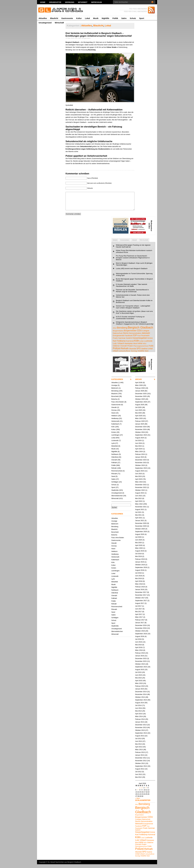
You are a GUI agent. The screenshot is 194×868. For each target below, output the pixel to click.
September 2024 (141, 439)
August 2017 (140, 607)
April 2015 (139, 684)
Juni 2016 (139, 646)
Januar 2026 (140, 395)
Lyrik (113, 447)
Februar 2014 (140, 723)
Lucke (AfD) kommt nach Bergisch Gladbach (132, 272)
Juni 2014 (139, 712)
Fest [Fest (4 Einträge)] (139, 339)
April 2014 (139, 717)
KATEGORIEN (117, 383)
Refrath (114, 472)
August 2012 (140, 773)
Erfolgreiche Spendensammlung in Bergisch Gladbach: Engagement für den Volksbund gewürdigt (135, 327)
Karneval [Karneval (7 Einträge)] (130, 345)
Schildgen (115, 486)
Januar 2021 (140, 524)
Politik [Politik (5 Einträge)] (151, 350)
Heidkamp (115, 422)
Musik (96, 18)
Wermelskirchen (117, 499)
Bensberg (115, 395)
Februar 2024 (140, 458)
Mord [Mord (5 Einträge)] (135, 347)
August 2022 (140, 497)
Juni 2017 (139, 613)
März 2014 (139, 720)
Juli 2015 (138, 676)
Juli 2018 (138, 577)
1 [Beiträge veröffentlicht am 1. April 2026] (140, 791)
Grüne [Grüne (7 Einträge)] (150, 342)
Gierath (114, 411)
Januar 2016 (140, 659)
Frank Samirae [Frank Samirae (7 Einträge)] (119, 342)
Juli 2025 (138, 411)
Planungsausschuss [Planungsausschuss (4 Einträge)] (141, 350)
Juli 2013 (138, 742)
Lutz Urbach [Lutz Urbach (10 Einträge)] (119, 347)
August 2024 (140, 441)
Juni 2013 (139, 745)
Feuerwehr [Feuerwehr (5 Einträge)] (145, 339)
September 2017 (141, 604)
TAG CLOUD (144, 244)
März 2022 (139, 508)
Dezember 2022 (141, 488)
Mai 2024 (139, 450)
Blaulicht (54, 18)
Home (43, 2)
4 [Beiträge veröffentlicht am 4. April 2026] (146, 791)
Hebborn (115, 419)
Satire (124, 18)
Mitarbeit (83, 2)
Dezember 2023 (141, 464)
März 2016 (139, 654)
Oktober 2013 (140, 734)
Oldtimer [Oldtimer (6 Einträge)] (116, 350)
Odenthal (115, 461)
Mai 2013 (139, 748)
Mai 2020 (139, 546)
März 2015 (139, 687)
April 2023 (139, 483)
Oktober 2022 (140, 494)
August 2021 (140, 513)
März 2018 (139, 588)
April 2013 (139, 751)
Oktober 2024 (140, 436)
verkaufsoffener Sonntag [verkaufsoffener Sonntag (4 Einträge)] (128, 355)
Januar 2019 (140, 566)
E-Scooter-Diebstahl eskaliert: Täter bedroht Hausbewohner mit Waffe (132, 289)
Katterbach (115, 428)
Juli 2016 (138, 643)
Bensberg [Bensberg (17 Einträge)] (122, 331)
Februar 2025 (140, 425)
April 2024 (139, 453)
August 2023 (140, 475)
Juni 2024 (139, 447)
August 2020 (140, 538)
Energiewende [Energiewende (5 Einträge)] (119, 339)
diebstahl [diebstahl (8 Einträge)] (146, 337)
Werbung (70, 2)
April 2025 (139, 419)
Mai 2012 (139, 781)
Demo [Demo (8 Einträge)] (126, 337)
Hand (113, 417)
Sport (142, 18)
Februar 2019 (140, 563)
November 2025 (141, 400)
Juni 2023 (139, 477)
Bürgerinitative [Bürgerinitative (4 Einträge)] (118, 334)
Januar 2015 (140, 693)
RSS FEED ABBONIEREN (138, 9)
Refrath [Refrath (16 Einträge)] (125, 352)
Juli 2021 (138, 516)
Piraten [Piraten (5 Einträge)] (130, 350)
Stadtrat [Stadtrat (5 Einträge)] (144, 352)
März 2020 (139, 552)
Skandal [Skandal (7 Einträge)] (133, 352)
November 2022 (141, 491)
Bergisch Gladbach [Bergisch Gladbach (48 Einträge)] (140, 331)
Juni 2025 (139, 414)
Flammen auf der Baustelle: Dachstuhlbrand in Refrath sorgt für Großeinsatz (132, 294)
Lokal (87, 18)
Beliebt (115, 244)
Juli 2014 (138, 709)
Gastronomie (67, 18)
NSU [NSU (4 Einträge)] (145, 347)
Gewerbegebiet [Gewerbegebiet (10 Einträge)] (140, 342)
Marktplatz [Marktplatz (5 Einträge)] (129, 347)
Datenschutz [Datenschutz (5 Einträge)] (118, 337)
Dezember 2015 (141, 662)
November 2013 (141, 731)
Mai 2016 (139, 648)
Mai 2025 (139, 417)
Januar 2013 (140, 759)
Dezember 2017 (141, 596)
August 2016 (140, 640)
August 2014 (140, 706)
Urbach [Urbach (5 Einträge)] (116, 355)
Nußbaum (115, 458)
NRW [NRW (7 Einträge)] (140, 347)
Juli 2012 (138, 775)
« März (138, 802)
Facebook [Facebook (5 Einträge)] (128, 339)
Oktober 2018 (140, 568)
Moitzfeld (115, 450)
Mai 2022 (139, 502)
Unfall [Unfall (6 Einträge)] (150, 352)
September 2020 (141, 535)
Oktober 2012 (140, 767)
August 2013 (140, 739)
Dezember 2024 (141, 430)
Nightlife (105, 18)
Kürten (114, 436)
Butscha (114, 403)
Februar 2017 (140, 624)
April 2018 (139, 585)
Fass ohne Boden (118, 406)
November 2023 (141, 466)
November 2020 (141, 530)
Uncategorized (45, 23)
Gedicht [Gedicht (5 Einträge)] (129, 342)
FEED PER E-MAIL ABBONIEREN (135, 12)
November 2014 (141, 698)
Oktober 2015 (140, 668)
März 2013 (139, 753)
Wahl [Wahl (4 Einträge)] (147, 355)
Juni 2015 (139, 679)
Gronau (114, 414)
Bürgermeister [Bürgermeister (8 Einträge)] (130, 334)
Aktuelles (43, 18)
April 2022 (139, 505)
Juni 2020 (139, 544)
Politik (115, 18)
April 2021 (139, 521)
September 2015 (141, 671)
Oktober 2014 (140, 701)
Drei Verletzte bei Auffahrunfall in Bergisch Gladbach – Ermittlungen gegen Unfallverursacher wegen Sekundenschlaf (99, 35)
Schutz (133, 18)
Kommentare (125, 244)
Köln (113, 430)
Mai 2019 (139, 560)
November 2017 (141, 599)
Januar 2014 (140, 726)
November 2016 (141, 632)
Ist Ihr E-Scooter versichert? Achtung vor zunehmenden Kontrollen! (130, 321)
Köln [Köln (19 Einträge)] (137, 344)
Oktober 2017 (140, 602)
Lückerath (115, 444)
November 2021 (141, 510)
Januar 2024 (140, 461)
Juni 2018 (139, 579)
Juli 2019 (138, 557)
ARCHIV (139, 383)
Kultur (79, 18)
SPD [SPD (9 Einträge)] (139, 352)
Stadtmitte (115, 494)
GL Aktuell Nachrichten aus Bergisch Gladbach (64, 866)
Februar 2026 (140, 392)
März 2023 (139, 486)
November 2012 (141, 764)
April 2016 (139, 651)
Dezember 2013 (141, 728)
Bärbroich (115, 392)
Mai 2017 (139, 615)
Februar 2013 (140, 756)
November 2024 (141, 433)
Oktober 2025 (140, 403)
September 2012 (141, 770)
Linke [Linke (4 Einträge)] (142, 345)
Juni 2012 (139, 778)
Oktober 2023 (140, 469)
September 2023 (141, 472)
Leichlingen (116, 439)
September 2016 (141, 637)
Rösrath (114, 477)
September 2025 (141, 406)
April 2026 (139, 386)
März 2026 (139, 389)
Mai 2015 (139, 682)
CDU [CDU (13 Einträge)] (139, 334)
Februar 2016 (140, 657)
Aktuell (134, 244)
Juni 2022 (139, 499)
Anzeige (114, 389)
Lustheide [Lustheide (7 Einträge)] (148, 345)
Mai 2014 (139, 715)
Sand (113, 480)
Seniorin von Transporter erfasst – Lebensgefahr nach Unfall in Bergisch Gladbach (133, 311)
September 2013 (141, 737)
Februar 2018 (140, 590)
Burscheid (115, 400)
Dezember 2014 (141, 695)
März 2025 (139, 422)
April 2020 (139, 549)
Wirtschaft (59, 23)
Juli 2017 (138, 610)
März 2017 (139, 621)
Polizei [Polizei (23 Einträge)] (117, 352)
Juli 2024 (138, 444)
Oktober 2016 (140, 635)
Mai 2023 (139, 480)
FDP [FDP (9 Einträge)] (135, 339)
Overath (114, 464)
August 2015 (140, 673)
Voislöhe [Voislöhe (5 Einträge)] (141, 355)
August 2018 (140, 574)
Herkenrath (115, 425)
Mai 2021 (139, 519)
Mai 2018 (139, 582)
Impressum (96, 2)
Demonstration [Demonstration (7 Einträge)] (135, 337)
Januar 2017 (140, 626)
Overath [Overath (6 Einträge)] (124, 350)
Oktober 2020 (140, 533)
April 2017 (139, 618)
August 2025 (140, 408)
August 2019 (140, 555)
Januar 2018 (140, 593)
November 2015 (141, 665)
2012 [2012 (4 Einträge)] (115, 332)
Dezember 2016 (141, 629)
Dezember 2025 (141, 397)
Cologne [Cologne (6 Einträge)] (146, 334)
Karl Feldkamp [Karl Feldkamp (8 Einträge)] (119, 345)
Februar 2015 (140, 690)
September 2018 (141, 571)
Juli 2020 (138, 541)
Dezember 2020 (141, 527)
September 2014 (141, 704)
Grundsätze (55, 2)
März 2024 (139, 455)
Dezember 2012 (141, 762)
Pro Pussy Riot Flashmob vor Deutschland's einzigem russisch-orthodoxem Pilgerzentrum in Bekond (133, 261)
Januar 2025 (140, 428)
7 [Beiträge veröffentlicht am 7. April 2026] (138, 794)
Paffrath (114, 466)
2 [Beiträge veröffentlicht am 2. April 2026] (142, 791)
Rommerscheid (117, 475)
